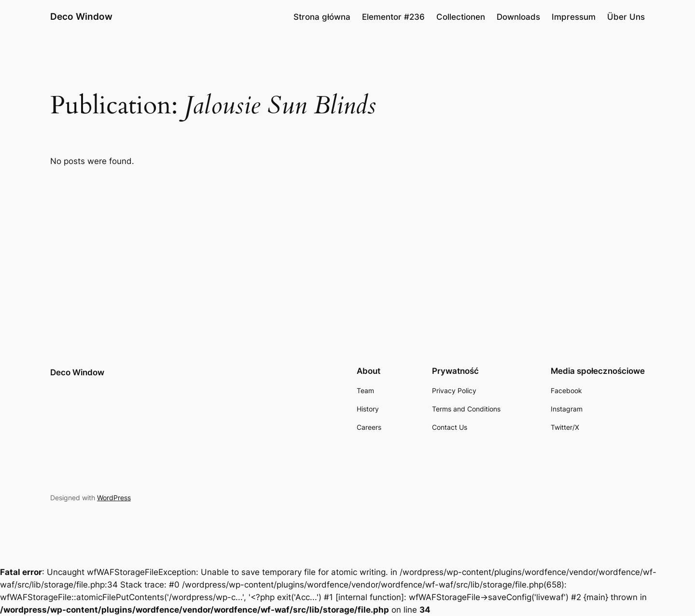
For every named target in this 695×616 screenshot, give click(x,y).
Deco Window (81, 16)
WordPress (114, 498)
